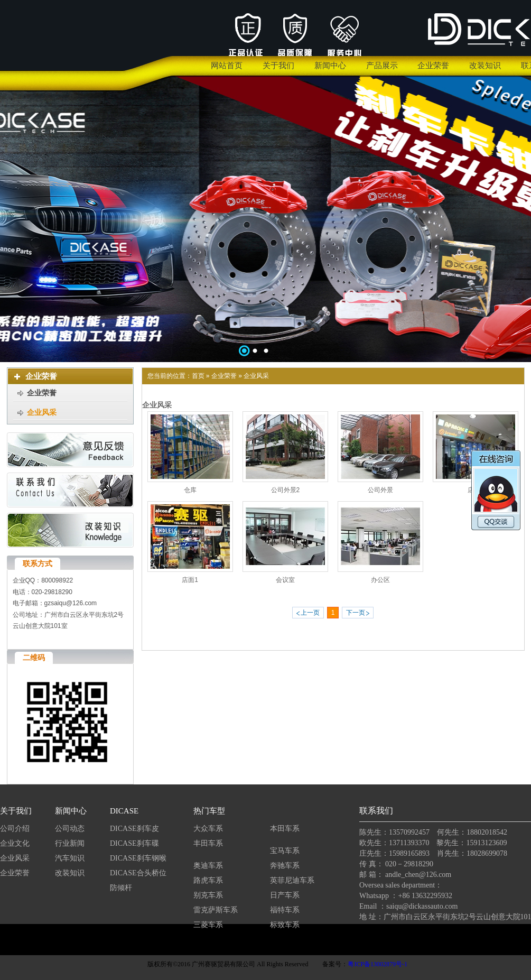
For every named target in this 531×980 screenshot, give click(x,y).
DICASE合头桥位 (138, 873)
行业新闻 (70, 843)
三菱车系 (208, 925)
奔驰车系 (285, 866)
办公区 (380, 580)
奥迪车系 (208, 866)
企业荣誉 (224, 376)
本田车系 (285, 829)
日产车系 (285, 895)
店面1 (190, 580)
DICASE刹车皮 (134, 829)
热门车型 (209, 811)
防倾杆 (121, 888)
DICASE (124, 811)
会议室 (285, 580)
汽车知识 (71, 858)
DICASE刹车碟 (134, 843)
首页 (198, 376)
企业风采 (256, 376)
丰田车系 (208, 843)
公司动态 (70, 829)
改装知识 (70, 873)
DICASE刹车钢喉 (138, 858)
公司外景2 (286, 490)
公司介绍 (15, 829)
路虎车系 (208, 880)
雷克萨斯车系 (216, 910)
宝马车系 (285, 851)
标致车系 (285, 925)
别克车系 (208, 895)
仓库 (190, 490)
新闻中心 (71, 811)
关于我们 (16, 811)
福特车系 (285, 910)
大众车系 (208, 829)
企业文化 (15, 843)
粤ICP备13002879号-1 (378, 964)
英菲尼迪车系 (292, 880)
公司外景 (380, 490)
